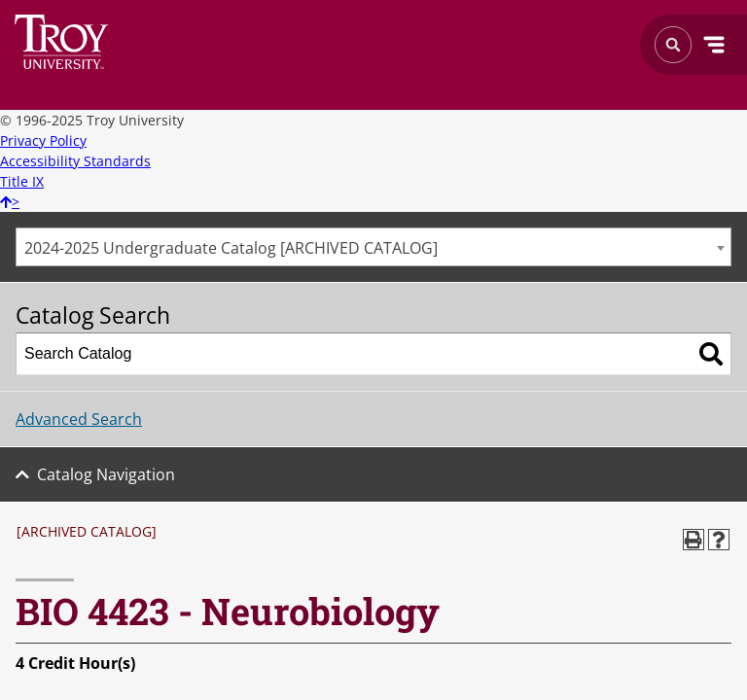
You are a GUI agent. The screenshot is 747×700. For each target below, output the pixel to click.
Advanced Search (79, 419)
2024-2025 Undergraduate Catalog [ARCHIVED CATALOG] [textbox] (231, 248)
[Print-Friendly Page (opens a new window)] (694, 540)
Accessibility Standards (75, 161)
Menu (714, 45)
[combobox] (373, 247)
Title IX (22, 181)
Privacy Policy (43, 140)
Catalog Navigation (106, 474)
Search (62, 42)
